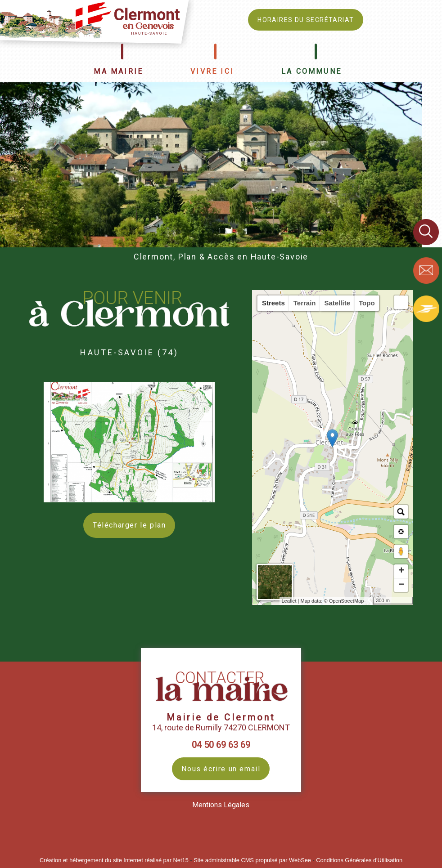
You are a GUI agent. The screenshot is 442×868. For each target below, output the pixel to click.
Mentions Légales (221, 805)
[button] (401, 302)
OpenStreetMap (347, 601)
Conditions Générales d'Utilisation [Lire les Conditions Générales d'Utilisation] (359, 860)
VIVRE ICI (212, 71)
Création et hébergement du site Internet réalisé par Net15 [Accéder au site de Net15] (114, 860)
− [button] (401, 585)
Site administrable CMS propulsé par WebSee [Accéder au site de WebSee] (252, 860)
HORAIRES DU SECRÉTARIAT (306, 20)
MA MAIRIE (118, 71)
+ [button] (401, 571)
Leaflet (289, 601)
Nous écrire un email (221, 769)
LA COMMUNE (311, 71)
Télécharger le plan (129, 525)
